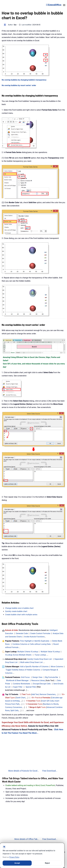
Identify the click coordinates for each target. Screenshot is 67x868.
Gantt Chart (21, 698)
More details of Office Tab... (27, 839)
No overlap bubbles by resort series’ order (19, 85)
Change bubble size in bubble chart (19, 608)
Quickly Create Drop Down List (40, 659)
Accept (17, 863)
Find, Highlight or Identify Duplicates (35, 641)
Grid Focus (25, 677)
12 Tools (25, 694)
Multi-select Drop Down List (31, 662)
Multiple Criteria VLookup (28, 652)
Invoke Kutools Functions (34, 637)
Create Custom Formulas (40, 633)
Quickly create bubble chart (16, 611)
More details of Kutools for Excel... (24, 771)
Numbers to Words (51, 704)
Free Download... (50, 771)
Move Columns (57, 667)
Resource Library (38, 680)
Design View (37, 677)
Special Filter (31, 687)
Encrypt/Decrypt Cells (42, 684)
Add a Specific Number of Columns (34, 667)
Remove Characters (48, 694)
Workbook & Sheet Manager (17, 680)
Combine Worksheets (22, 684)
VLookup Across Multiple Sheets (18, 655)
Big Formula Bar (52, 677)
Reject (47, 863)
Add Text (35, 694)
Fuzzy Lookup (40, 655)
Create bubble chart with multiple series (21, 615)
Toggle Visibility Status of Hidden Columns (23, 670)
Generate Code (22, 633)
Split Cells (14, 710)
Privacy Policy (14, 857)
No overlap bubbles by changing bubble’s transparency (24, 80)
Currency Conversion (14, 707)
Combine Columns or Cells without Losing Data (31, 644)
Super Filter (18, 687)
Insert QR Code (48, 701)
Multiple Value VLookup (50, 652)
